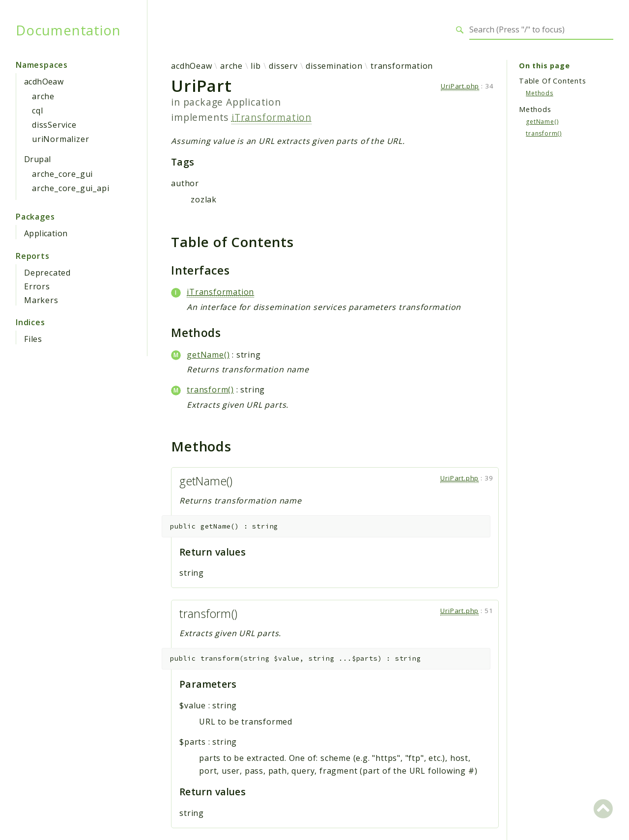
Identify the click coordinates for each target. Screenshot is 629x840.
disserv (283, 66)
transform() (210, 390)
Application (46, 233)
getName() (208, 355)
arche (43, 96)
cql (37, 111)
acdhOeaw (44, 82)
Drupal (37, 159)
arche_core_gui (62, 174)
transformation (402, 66)
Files (33, 339)
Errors (37, 286)
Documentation (68, 30)
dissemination (334, 66)
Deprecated (47, 273)
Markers (41, 300)
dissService (54, 125)
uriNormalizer (60, 139)
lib (256, 66)
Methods (540, 93)
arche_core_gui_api (71, 188)
